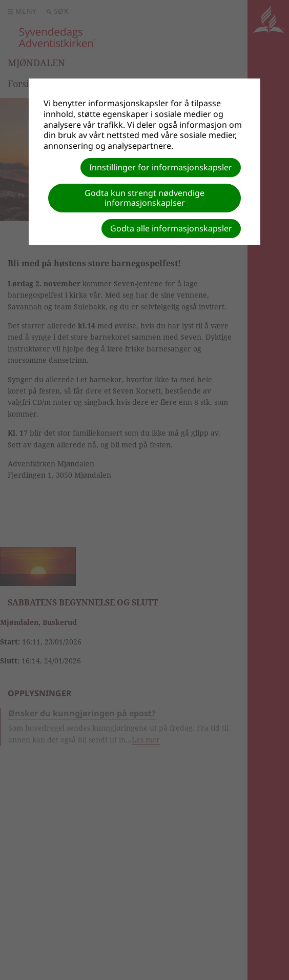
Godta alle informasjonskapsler (171, 228)
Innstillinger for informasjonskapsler (161, 167)
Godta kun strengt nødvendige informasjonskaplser (144, 198)
